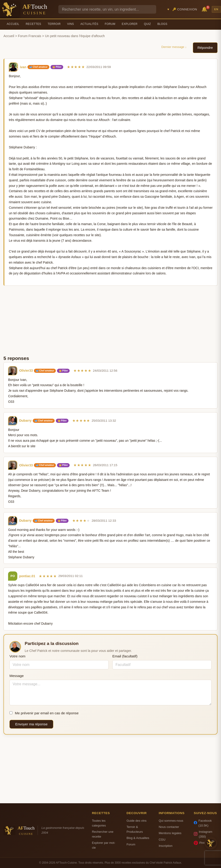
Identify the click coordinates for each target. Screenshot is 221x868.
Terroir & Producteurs (135, 829)
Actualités (89, 24)
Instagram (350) (203, 834)
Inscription (166, 846)
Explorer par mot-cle (103, 845)
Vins (70, 24)
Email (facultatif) (125, 656)
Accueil (13, 24)
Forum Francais (30, 36)
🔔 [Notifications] (205, 9)
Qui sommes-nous (171, 821)
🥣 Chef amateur (38, 67)
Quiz (147, 24)
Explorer (130, 24)
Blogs (162, 24)
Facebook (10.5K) (203, 823)
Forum (110, 24)
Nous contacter (169, 827)
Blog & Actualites (138, 838)
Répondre (205, 48)
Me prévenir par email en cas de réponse (44, 713)
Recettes (34, 24)
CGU (162, 840)
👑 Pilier (57, 67)
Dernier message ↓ (174, 47)
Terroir (54, 24)
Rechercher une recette (103, 834)
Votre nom (17, 656)
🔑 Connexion (185, 9)
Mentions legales (170, 833)
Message (17, 676)
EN (216, 9)
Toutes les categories (99, 823)
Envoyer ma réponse (31, 724)
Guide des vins (136, 821)
